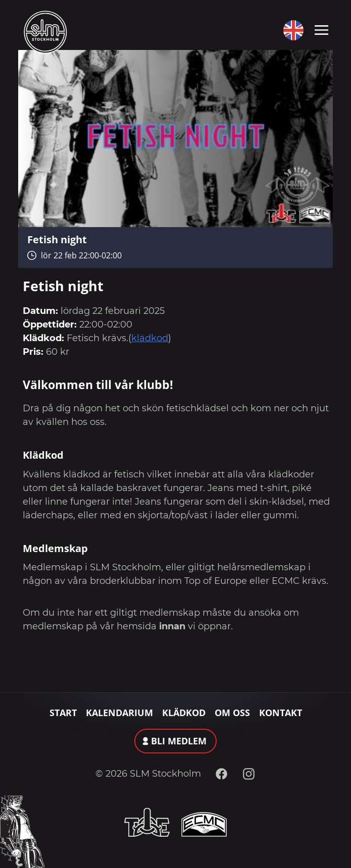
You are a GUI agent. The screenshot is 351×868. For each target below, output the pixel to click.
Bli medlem (179, 741)
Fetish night (57, 239)
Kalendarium (119, 713)
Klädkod (184, 713)
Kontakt (281, 713)
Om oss (232, 713)
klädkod (150, 338)
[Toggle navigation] (321, 29)
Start (63, 713)
